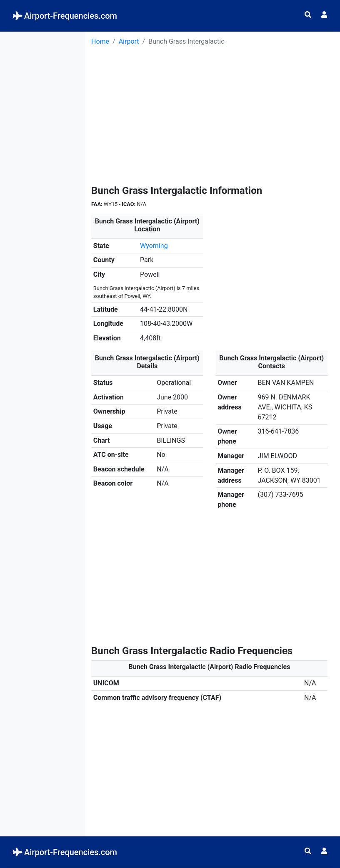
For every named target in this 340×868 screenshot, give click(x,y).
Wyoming (154, 246)
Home (100, 41)
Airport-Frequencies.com (65, 16)
